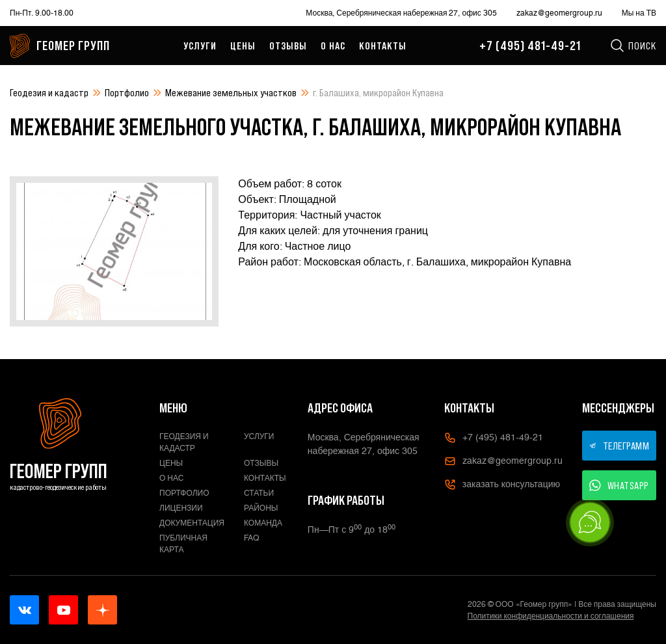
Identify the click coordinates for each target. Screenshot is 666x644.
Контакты (383, 46)
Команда (263, 523)
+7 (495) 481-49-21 (530, 46)
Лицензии (181, 508)
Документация (192, 523)
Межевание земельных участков (231, 92)
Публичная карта (183, 544)
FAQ (252, 538)
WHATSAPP (619, 485)
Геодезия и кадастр (49, 92)
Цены (243, 46)
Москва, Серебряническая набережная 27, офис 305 (401, 13)
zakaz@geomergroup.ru (559, 13)
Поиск (633, 46)
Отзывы (288, 46)
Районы (261, 508)
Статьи (259, 493)
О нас (333, 46)
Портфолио (127, 92)
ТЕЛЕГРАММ (619, 446)
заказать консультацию (502, 485)
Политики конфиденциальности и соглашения (551, 616)
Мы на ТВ (639, 13)
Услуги (200, 46)
